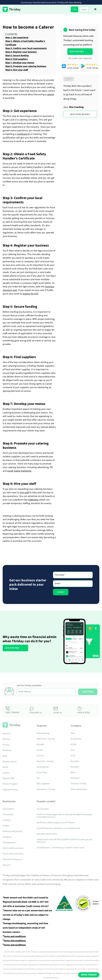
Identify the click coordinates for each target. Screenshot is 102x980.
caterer (51, 94)
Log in (84, 10)
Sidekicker (33, 500)
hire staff (24, 493)
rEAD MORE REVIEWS (80, 114)
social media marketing (19, 471)
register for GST (30, 294)
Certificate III (24, 134)
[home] (12, 9)
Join (75, 9)
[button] (95, 9)
